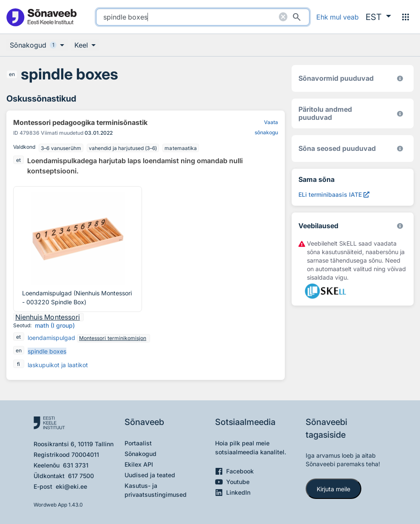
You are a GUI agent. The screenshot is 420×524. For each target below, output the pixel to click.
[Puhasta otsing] (283, 17)
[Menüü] (406, 17)
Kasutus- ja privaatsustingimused (156, 490)
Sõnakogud (140, 454)
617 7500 (81, 476)
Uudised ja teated (150, 475)
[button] (378, 17)
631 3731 (76, 465)
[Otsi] (297, 17)
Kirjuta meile (333, 489)
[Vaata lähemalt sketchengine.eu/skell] (400, 226)
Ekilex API (139, 464)
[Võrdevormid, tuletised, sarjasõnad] (400, 149)
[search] (203, 17)
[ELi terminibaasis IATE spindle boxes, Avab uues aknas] (334, 194)
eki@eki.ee (71, 486)
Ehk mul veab (338, 17)
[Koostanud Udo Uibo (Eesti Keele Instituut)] (400, 114)
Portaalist (138, 443)
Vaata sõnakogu (266, 127)
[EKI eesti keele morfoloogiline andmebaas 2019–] (400, 78)
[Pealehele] (41, 17)
